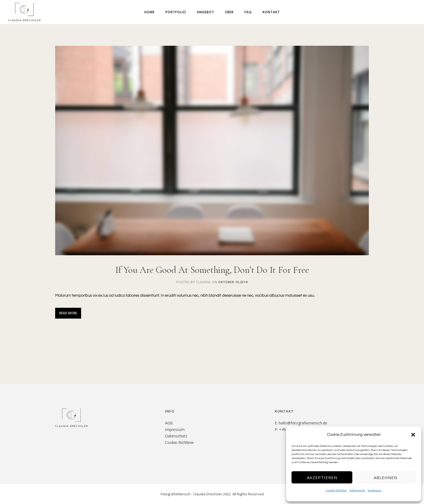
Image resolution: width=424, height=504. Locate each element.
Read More (68, 313)
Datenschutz (357, 490)
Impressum (375, 490)
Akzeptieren (322, 477)
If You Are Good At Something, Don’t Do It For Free (212, 270)
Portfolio (176, 12)
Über (229, 12)
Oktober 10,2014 (233, 282)
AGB (169, 423)
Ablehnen (385, 477)
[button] (413, 435)
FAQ (248, 12)
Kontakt (271, 12)
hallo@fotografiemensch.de (303, 423)
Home (150, 12)
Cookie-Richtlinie (336, 490)
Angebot (206, 12)
